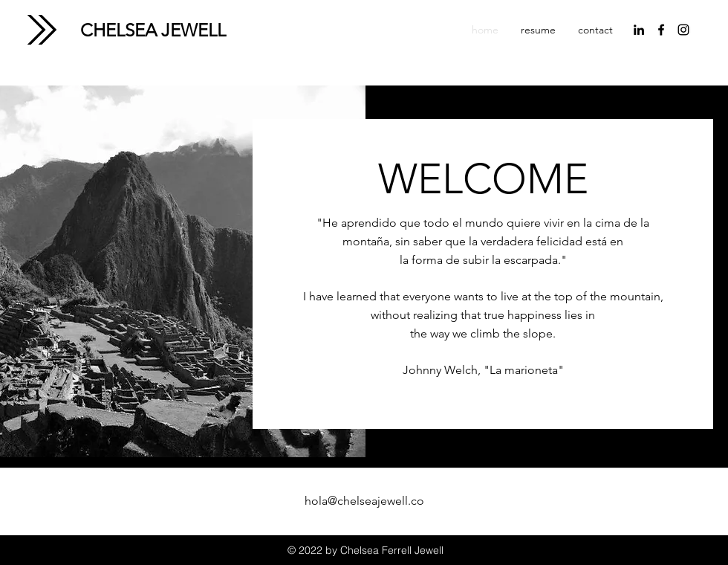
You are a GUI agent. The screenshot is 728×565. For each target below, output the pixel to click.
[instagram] (683, 30)
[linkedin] (639, 30)
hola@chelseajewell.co (364, 501)
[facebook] (661, 30)
